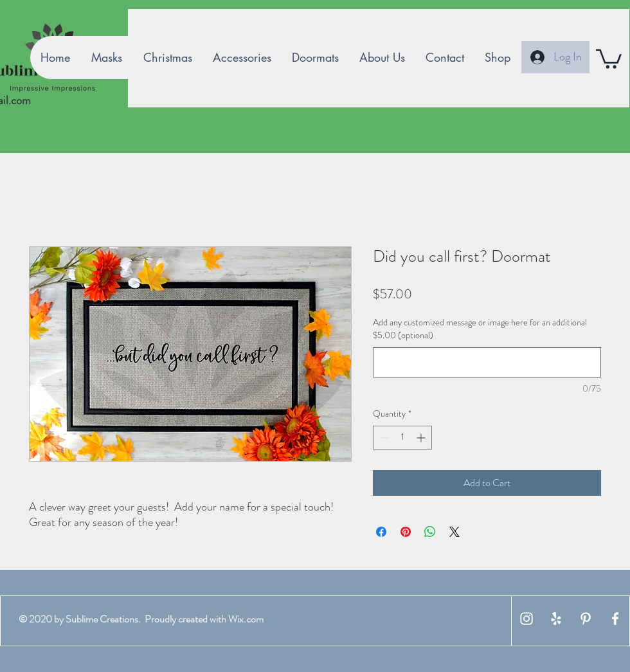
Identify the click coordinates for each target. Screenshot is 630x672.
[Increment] (422, 438)
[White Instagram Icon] (526, 619)
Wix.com (246, 619)
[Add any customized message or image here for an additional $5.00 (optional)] (487, 362)
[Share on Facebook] (381, 532)
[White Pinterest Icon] (586, 619)
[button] (609, 58)
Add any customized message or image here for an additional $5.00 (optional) (480, 329)
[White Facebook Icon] (615, 619)
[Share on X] (455, 532)
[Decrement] (383, 438)
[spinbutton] (402, 438)
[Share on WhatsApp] (430, 532)
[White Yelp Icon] (556, 619)
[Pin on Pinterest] (406, 532)
